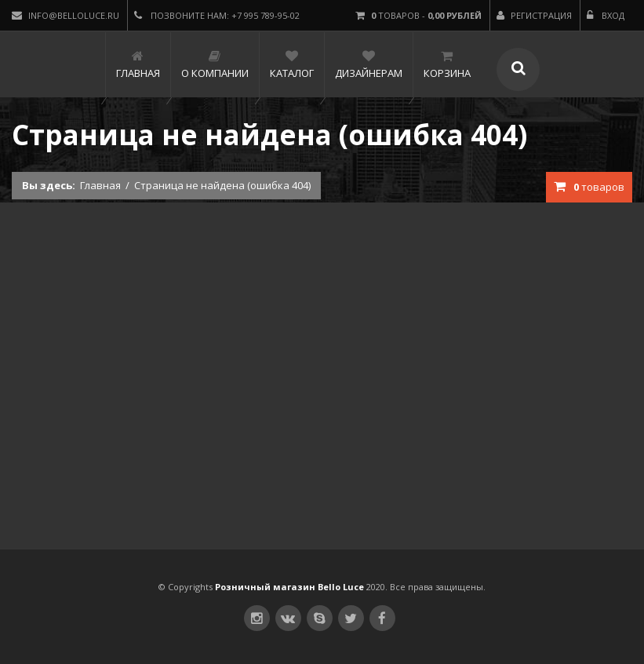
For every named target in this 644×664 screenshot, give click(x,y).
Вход (606, 15)
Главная (100, 185)
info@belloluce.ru (65, 15)
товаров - (418, 15)
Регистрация (534, 15)
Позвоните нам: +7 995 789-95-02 (217, 15)
